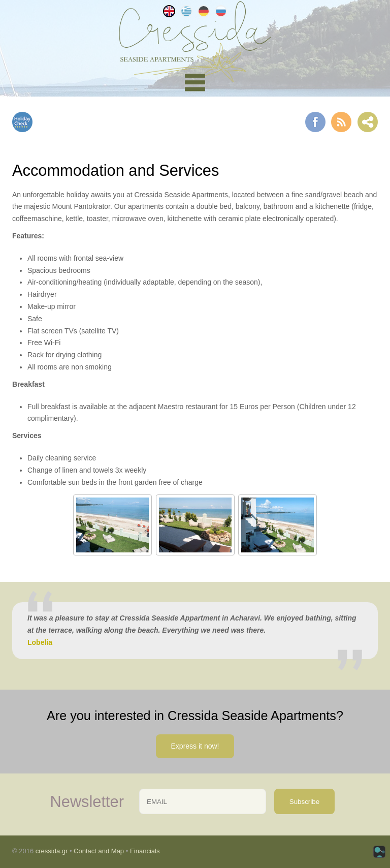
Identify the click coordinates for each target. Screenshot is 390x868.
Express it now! (195, 746)
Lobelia (40, 642)
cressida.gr (52, 851)
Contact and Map (99, 851)
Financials (145, 851)
